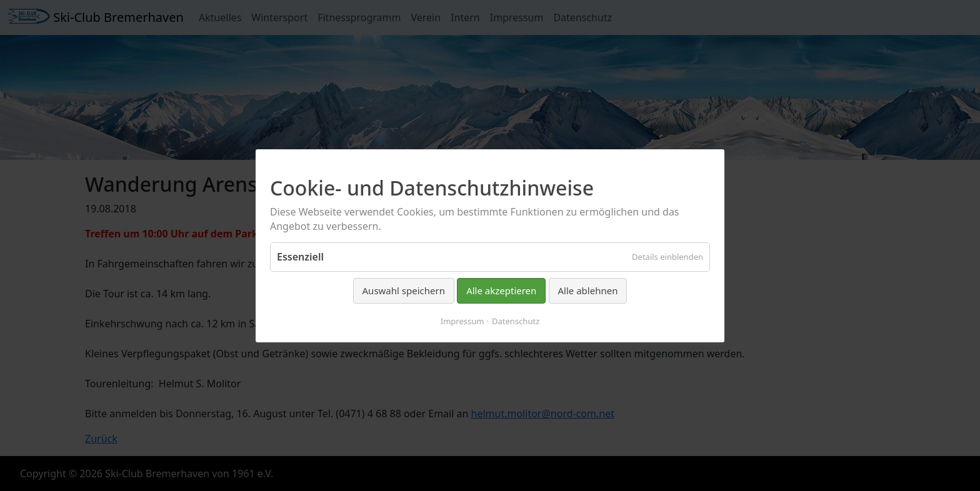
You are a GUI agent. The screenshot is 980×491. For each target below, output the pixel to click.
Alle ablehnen (588, 290)
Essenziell (300, 257)
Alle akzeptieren (501, 290)
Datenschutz (516, 320)
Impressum (462, 320)
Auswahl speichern (404, 290)
